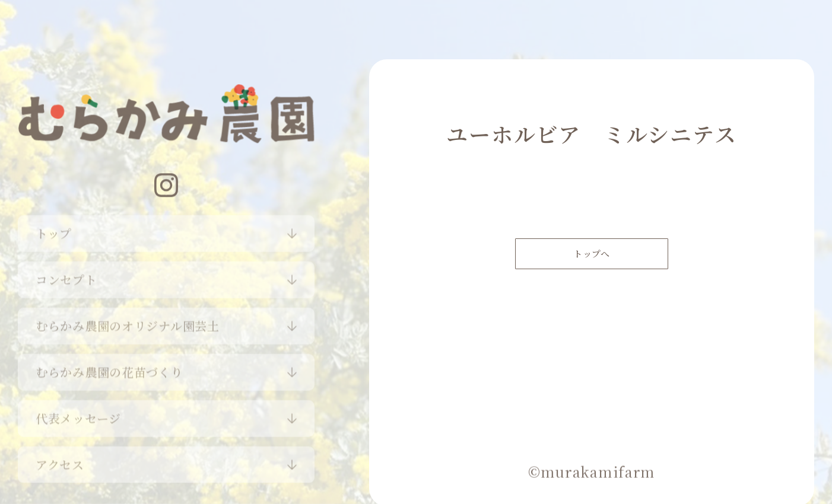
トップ (54, 230)
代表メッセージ (78, 415)
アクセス (60, 462)
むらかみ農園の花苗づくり (109, 369)
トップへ (592, 259)
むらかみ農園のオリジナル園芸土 (128, 323)
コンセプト (66, 277)
